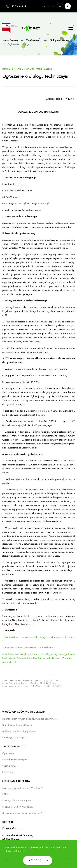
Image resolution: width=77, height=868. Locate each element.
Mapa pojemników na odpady (18, 807)
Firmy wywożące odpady (15, 737)
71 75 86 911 (19, 6)
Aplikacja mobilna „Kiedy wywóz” (19, 731)
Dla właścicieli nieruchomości (17, 725)
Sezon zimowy (9, 766)
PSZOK (6, 794)
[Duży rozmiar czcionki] (53, 6)
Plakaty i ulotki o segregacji (17, 801)
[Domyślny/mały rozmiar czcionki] (44, 6)
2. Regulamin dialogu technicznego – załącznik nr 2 (28, 647)
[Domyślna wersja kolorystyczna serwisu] (60, 6)
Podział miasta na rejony (15, 760)
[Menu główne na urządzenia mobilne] (71, 28)
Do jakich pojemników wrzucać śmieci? (22, 813)
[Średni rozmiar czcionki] (48, 6)
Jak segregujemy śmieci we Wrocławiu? (22, 788)
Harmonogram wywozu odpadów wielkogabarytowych (30, 719)
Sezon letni (8, 772)
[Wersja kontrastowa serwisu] (68, 6)
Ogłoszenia (8, 753)
